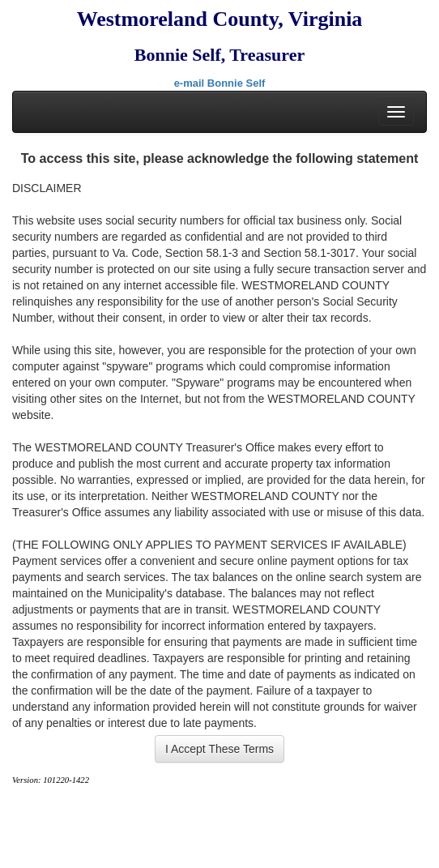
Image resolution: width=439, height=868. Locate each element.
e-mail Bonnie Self (220, 83)
